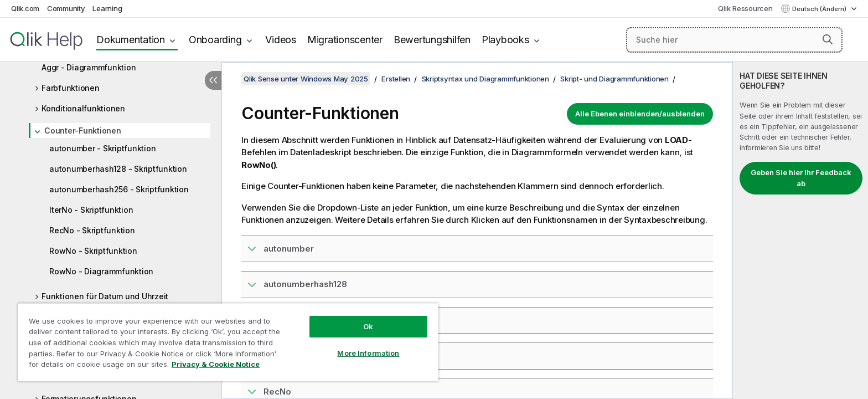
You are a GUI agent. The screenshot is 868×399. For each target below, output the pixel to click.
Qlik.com (25, 8)
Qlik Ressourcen (745, 8)
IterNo (276, 355)
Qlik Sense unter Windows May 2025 (306, 79)
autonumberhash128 (305, 284)
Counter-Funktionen (83, 131)
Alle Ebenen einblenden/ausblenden (640, 114)
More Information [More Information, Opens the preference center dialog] (368, 353)
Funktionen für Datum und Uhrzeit (105, 296)
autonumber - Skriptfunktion (102, 148)
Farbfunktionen (71, 88)
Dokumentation (131, 40)
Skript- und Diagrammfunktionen (614, 79)
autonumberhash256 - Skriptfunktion (119, 189)
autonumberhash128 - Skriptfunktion (118, 169)
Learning (107, 8)
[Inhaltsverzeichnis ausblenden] (213, 80)
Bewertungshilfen (432, 40)
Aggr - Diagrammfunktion (89, 67)
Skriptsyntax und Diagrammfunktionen (485, 79)
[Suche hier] (734, 40)
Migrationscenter (345, 40)
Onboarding (215, 40)
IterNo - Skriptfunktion (91, 210)
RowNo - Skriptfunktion (93, 251)
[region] (228, 342)
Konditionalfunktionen (83, 108)
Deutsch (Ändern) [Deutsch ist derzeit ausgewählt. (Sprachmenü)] (820, 9)
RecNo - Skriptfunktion (92, 230)
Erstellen (396, 79)
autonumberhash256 (306, 320)
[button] (828, 39)
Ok (368, 326)
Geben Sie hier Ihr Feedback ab (801, 178)
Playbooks (505, 40)
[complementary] (800, 231)
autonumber (289, 249)
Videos (281, 40)
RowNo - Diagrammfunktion (101, 271)
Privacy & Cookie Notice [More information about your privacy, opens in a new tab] (216, 364)
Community (66, 8)
